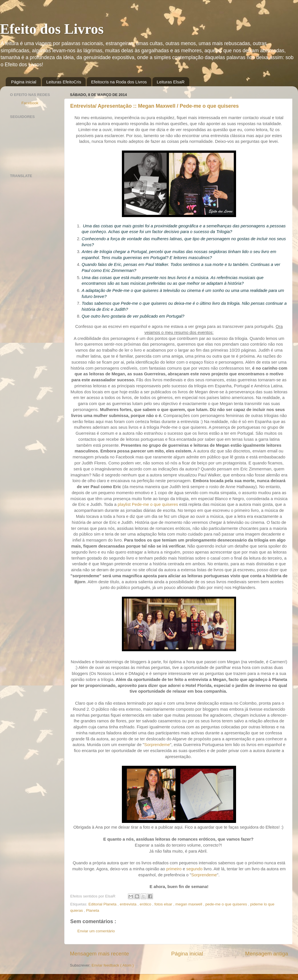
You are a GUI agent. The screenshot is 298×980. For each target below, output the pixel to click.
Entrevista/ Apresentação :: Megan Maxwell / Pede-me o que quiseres (155, 106)
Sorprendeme (157, 745)
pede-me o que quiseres (227, 904)
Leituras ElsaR (171, 82)
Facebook (30, 103)
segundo (195, 869)
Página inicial (24, 82)
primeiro (174, 869)
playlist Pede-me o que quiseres (148, 504)
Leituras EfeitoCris (64, 82)
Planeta (93, 910)
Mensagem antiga (267, 954)
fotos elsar (164, 904)
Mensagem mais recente (99, 954)
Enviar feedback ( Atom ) (113, 965)
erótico (146, 904)
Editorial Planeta (103, 904)
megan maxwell (190, 904)
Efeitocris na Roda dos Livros (119, 82)
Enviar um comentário (96, 931)
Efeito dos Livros (52, 29)
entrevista (128, 904)
